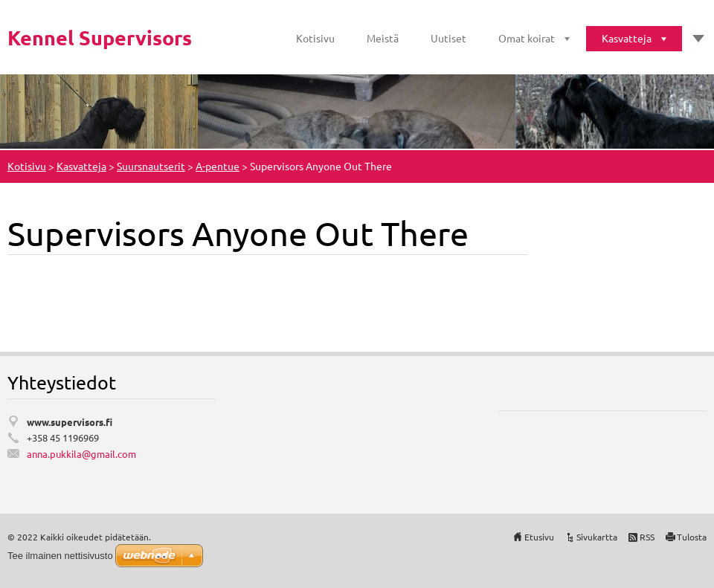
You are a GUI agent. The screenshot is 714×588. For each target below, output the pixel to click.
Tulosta (692, 537)
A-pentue (218, 166)
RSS (647, 537)
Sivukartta (597, 537)
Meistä (383, 38)
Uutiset (448, 38)
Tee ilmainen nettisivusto (60, 556)
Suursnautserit (151, 166)
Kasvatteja (627, 38)
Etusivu (539, 537)
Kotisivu (315, 38)
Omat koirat (527, 38)
